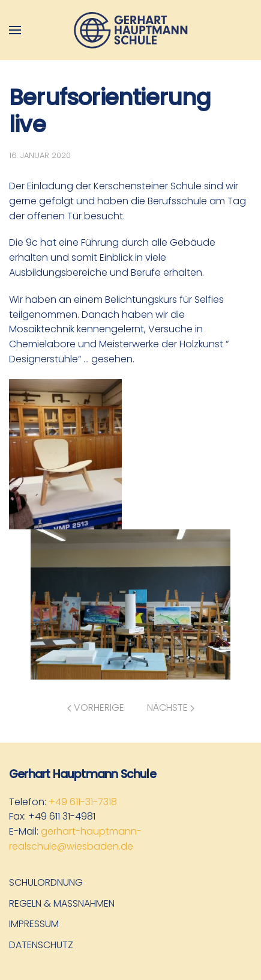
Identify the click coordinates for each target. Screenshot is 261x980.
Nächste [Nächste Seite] (171, 708)
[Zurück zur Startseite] (131, 30)
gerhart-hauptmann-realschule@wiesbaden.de (75, 839)
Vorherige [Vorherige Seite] (96, 708)
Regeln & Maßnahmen (62, 903)
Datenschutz (41, 945)
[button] (15, 30)
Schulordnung (46, 882)
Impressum (34, 924)
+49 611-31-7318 (83, 802)
